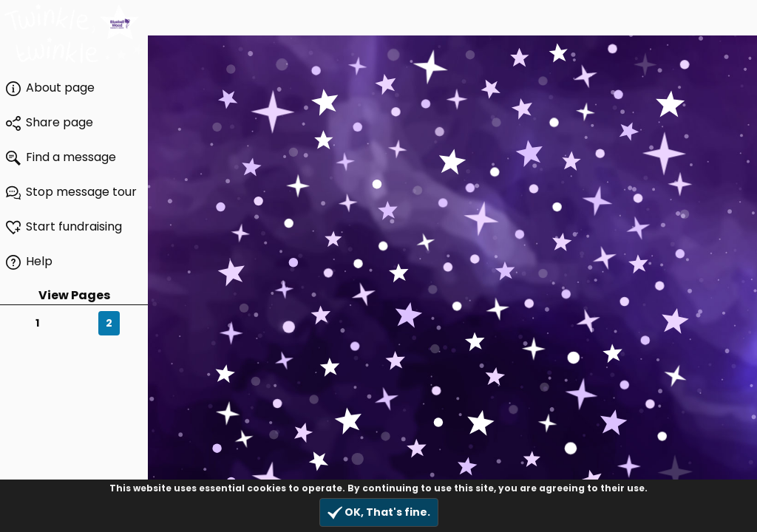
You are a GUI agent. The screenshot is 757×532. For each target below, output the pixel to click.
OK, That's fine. (379, 512)
